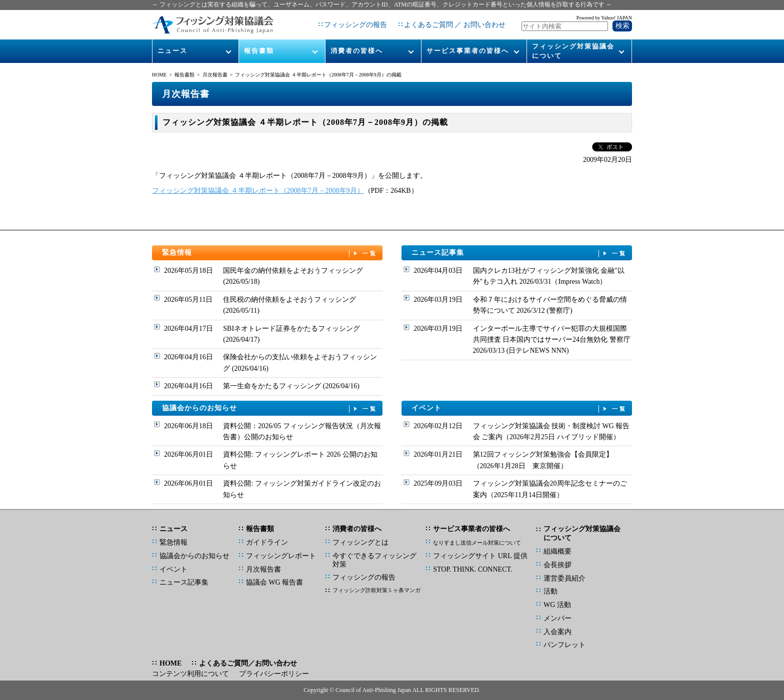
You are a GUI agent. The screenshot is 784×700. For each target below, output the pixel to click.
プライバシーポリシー (274, 674)
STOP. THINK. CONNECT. (472, 569)
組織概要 (557, 551)
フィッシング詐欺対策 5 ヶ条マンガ (376, 590)
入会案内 (557, 632)
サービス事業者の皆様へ (468, 51)
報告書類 (259, 51)
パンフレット (564, 645)
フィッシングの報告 (355, 25)
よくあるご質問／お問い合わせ (248, 663)
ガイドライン (267, 542)
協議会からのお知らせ (270, 408)
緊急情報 (270, 253)
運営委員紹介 (564, 578)
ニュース (172, 51)
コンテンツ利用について (190, 674)
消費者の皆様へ (357, 51)
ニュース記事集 (519, 253)
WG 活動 (557, 605)
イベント (519, 408)
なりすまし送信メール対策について (477, 543)
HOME (159, 75)
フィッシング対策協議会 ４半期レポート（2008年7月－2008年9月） (258, 191)
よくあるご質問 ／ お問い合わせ (455, 25)
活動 (550, 591)
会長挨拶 (557, 565)
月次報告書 (215, 75)
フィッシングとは (360, 542)
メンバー (557, 618)
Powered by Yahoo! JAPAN (604, 18)
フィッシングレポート (281, 556)
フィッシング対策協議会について (573, 51)
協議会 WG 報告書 (274, 582)
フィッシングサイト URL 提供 (480, 556)
